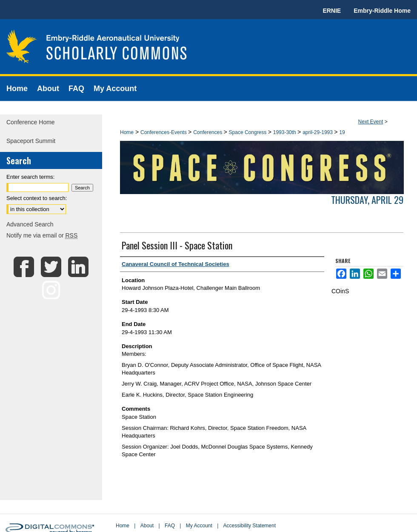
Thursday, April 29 (367, 200)
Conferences (208, 132)
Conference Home (31, 122)
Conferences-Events (164, 132)
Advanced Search (30, 224)
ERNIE (332, 11)
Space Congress (248, 132)
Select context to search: (37, 198)
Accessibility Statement (250, 526)
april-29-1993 (318, 132)
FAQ (170, 526)
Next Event (371, 122)
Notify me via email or (42, 235)
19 (342, 132)
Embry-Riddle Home (382, 11)
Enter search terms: (30, 177)
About (147, 526)
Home (127, 132)
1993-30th (285, 132)
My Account (199, 526)
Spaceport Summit (31, 141)
